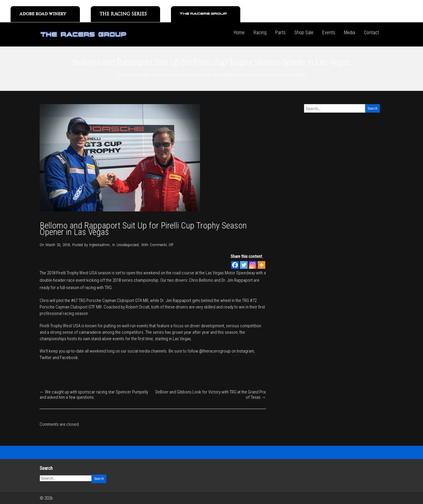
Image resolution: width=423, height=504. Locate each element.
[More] (261, 265)
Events (329, 32)
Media (350, 32)
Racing (260, 32)
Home (239, 32)
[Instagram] (253, 265)
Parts (280, 32)
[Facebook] (235, 265)
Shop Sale (304, 32)
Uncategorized (145, 75)
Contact (371, 32)
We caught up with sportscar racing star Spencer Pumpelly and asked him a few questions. (94, 395)
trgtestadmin (99, 245)
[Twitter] (244, 265)
